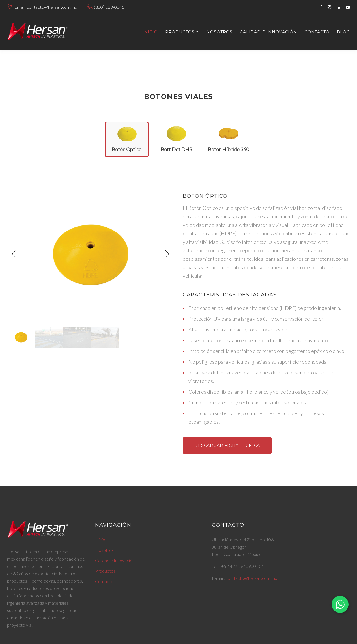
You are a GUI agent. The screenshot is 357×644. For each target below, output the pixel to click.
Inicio (150, 32)
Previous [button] (14, 254)
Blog (343, 32)
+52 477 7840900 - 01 (243, 566)
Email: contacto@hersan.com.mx (46, 7)
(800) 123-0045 (109, 7)
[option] (91, 254)
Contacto (317, 32)
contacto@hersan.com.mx (252, 578)
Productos (180, 32)
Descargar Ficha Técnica (227, 445)
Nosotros (220, 32)
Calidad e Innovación (268, 32)
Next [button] (167, 254)
